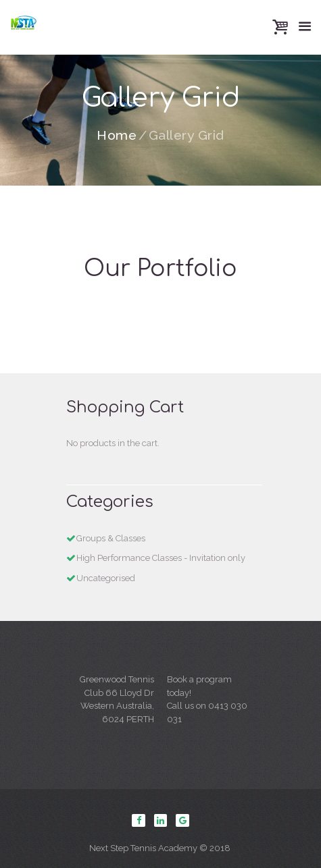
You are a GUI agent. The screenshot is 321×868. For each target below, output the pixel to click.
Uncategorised (106, 578)
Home (117, 136)
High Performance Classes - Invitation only (161, 558)
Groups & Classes (111, 538)
